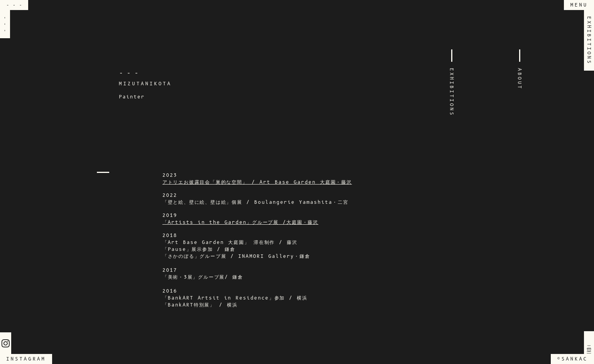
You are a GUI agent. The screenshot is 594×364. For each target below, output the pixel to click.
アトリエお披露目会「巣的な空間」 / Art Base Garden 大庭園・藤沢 (257, 182)
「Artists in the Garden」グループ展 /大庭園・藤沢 (240, 222)
